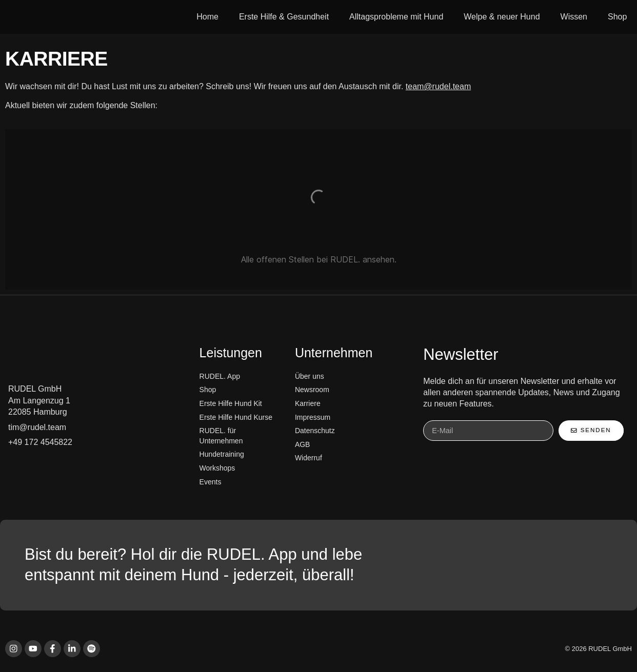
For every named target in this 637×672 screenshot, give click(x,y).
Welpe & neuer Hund (502, 17)
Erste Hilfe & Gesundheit (284, 17)
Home (207, 17)
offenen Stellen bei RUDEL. (308, 259)
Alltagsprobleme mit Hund (396, 17)
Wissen (574, 17)
